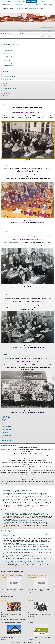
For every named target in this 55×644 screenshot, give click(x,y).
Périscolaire (5, 432)
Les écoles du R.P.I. (6, 5)
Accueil (3, 2)
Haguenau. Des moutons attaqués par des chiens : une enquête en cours (21, 555)
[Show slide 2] (44, 27)
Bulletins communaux (10, 51)
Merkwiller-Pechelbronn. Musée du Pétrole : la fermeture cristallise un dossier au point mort (25, 499)
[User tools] (1, 101)
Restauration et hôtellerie (34, 5)
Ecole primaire (6, 429)
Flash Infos (5, 83)
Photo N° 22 (6, 419)
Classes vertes (6, 435)
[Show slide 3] (46, 27)
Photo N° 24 (32, 601)
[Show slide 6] (52, 27)
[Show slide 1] (42, 27)
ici (34, 110)
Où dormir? (31, 622)
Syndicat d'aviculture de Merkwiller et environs (13, 574)
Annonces (5, 86)
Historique (7, 60)
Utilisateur (5, 91)
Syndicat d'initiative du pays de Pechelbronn (40, 574)
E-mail (5, 104)
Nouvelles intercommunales (9, 88)
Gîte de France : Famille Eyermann (39, 624)
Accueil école (6, 416)
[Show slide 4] (48, 27)
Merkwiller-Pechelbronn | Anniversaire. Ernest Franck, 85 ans (18, 490)
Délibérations (10, 57)
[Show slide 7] (54, 27)
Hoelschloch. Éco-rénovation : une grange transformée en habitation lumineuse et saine (24, 513)
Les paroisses (42, 2)
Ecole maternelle (7, 427)
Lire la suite (3, 593)
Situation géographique (11, 63)
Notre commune (32, 2)
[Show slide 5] (50, 27)
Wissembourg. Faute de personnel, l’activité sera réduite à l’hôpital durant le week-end (24, 545)
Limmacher (4, 624)
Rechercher (3, 33)
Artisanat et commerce (20, 5)
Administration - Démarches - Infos (16, 2)
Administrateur (6, 93)
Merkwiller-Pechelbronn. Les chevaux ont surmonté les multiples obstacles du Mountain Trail (25, 493)
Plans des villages (9, 65)
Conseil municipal (9, 53)
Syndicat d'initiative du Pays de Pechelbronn (38, 576)
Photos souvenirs (7, 438)
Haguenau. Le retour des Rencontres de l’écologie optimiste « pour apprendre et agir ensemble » (26, 561)
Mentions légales (7, 96)
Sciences (5, 421)
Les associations (47, 5)
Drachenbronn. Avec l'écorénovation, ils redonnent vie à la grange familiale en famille (23, 521)
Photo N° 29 (4, 601)
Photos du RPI (7, 418)
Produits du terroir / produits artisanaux (11, 622)
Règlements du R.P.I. (8, 441)
